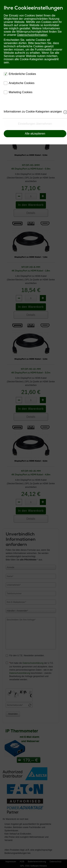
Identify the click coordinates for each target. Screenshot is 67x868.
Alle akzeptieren (35, 134)
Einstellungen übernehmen (35, 124)
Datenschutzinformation (32, 35)
